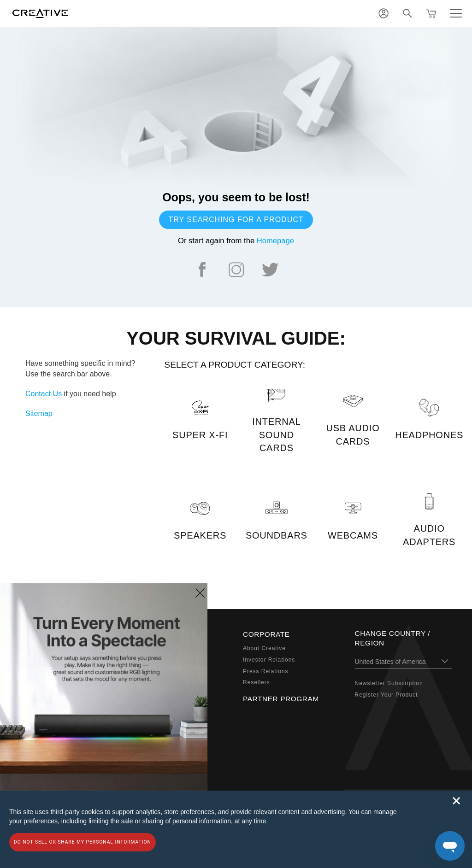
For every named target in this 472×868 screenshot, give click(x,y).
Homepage (275, 241)
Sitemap (39, 413)
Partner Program (281, 699)
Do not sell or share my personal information (83, 842)
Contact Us (44, 394)
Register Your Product (386, 695)
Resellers (257, 682)
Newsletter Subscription (389, 683)
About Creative (264, 648)
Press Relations (265, 671)
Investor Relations (269, 660)
